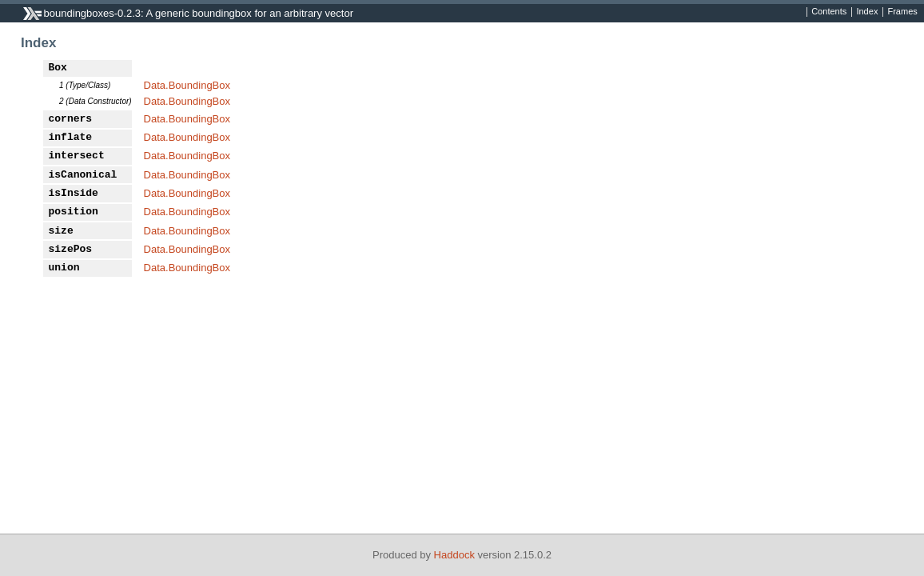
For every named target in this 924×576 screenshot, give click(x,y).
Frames (902, 12)
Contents (829, 12)
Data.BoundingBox (187, 85)
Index (867, 12)
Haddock (454, 555)
